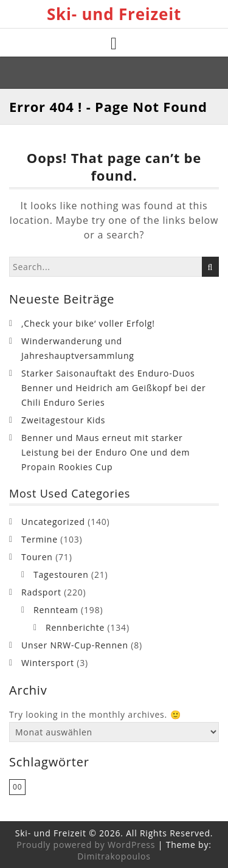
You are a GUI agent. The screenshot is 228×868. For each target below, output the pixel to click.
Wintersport (48, 663)
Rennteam (56, 610)
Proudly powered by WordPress (86, 845)
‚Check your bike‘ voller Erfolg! (88, 323)
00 (17, 787)
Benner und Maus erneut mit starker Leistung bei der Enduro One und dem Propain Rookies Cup (105, 452)
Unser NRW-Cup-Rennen (75, 645)
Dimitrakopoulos (114, 856)
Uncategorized (53, 522)
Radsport (41, 592)
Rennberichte (75, 627)
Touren (37, 557)
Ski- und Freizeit (114, 14)
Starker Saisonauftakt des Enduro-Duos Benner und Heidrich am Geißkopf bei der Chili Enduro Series (113, 388)
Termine (40, 539)
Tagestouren (61, 575)
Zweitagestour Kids (63, 420)
